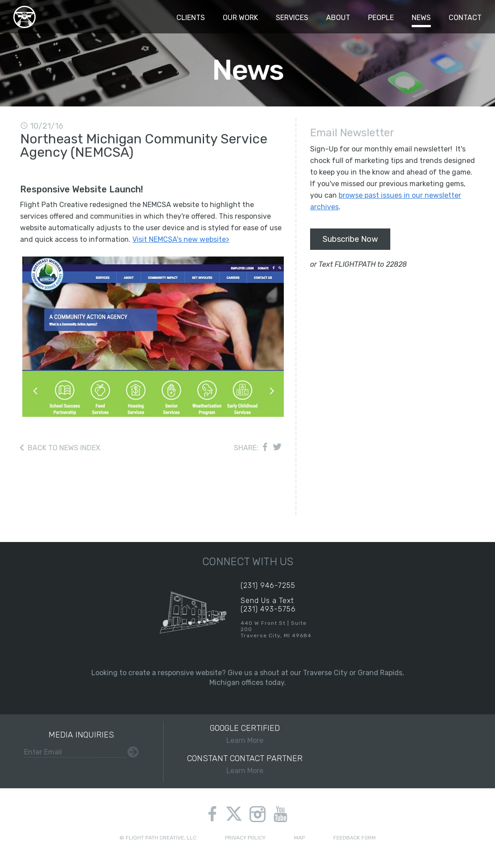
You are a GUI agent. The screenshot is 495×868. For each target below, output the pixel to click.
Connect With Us (248, 562)
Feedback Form (354, 838)
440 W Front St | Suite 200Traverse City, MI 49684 (276, 629)
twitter (234, 815)
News (421, 18)
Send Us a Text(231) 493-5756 (268, 605)
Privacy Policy (245, 838)
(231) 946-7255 (268, 585)
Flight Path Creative (25, 17)
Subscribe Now (350, 239)
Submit (133, 752)
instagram (258, 814)
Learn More (245, 734)
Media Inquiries (81, 735)
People (381, 18)
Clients (191, 18)
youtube (280, 814)
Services (292, 18)
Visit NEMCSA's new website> (181, 239)
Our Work (240, 18)
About (338, 18)
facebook (212, 814)
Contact (465, 18)
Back (64, 448)
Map (299, 838)
